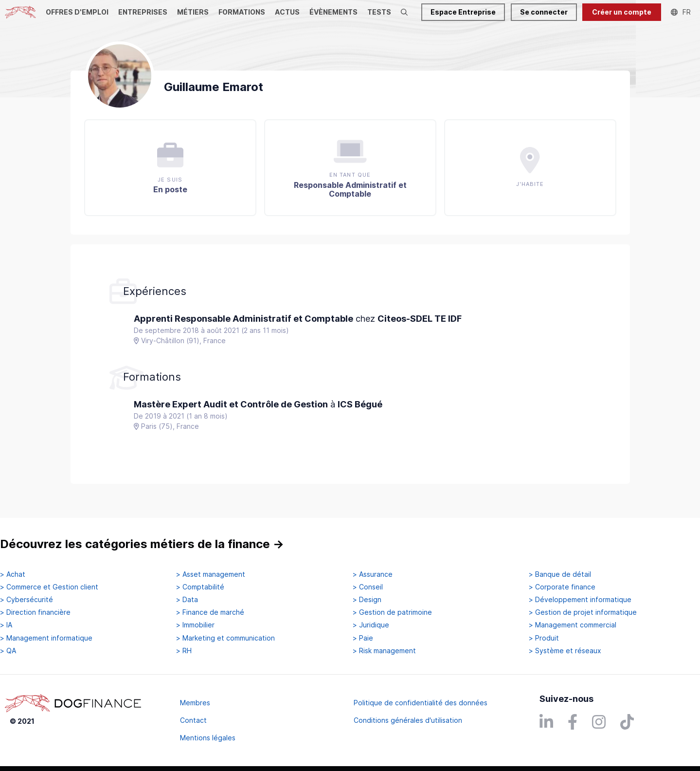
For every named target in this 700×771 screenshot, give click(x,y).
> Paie (363, 638)
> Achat (13, 574)
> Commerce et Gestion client (49, 587)
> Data (187, 600)
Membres (195, 703)
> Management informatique (46, 638)
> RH (184, 651)
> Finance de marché (210, 612)
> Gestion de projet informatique (583, 612)
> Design (367, 600)
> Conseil (368, 587)
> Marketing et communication (225, 638)
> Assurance (373, 574)
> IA (6, 625)
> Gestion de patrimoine (392, 612)
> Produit (544, 638)
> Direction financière (35, 612)
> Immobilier (195, 625)
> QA (8, 651)
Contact (193, 720)
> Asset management (211, 574)
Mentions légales (208, 738)
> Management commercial (573, 625)
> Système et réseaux (565, 651)
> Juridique (371, 625)
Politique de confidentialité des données (421, 703)
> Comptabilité (200, 587)
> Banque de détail (560, 574)
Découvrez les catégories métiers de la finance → (142, 544)
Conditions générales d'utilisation (408, 720)
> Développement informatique (580, 600)
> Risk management (384, 651)
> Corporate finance (562, 587)
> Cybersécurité (27, 600)
